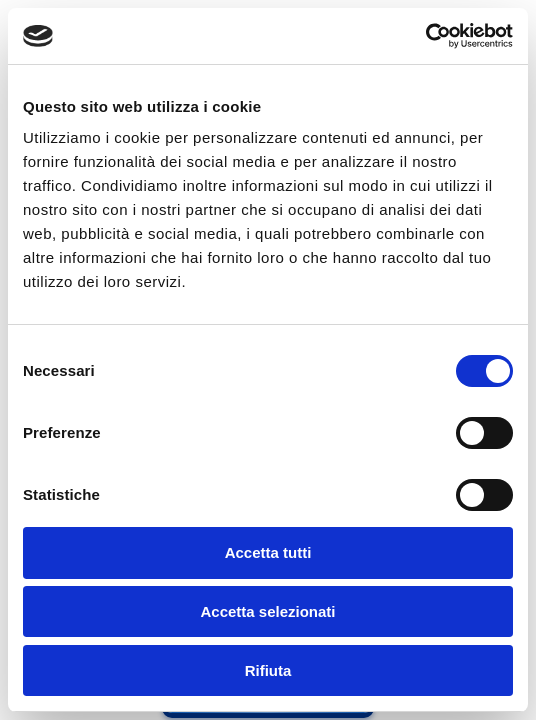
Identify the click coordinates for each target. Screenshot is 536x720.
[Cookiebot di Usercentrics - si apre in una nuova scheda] (425, 36)
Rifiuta (268, 670)
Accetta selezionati (267, 611)
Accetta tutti (268, 552)
